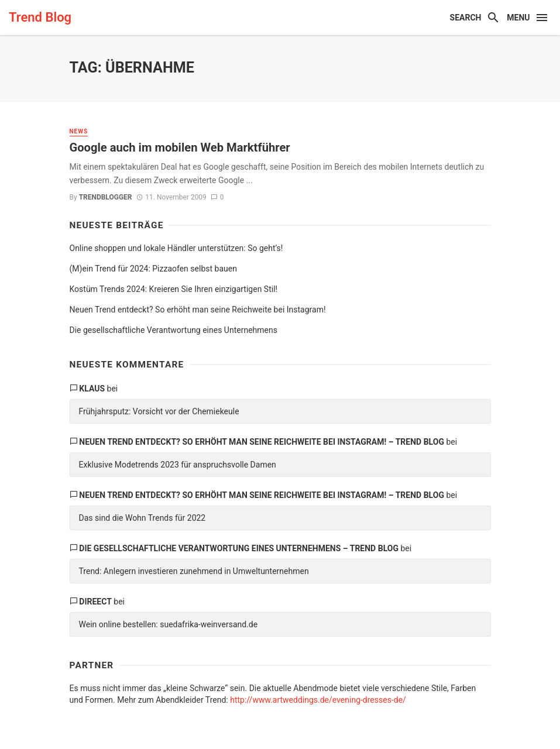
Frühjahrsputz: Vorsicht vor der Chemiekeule (159, 411)
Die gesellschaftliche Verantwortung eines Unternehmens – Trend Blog (239, 548)
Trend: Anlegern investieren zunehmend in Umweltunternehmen (194, 571)
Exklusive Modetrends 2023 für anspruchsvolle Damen (178, 465)
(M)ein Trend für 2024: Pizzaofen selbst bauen (153, 269)
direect (95, 602)
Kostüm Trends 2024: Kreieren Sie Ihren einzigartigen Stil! (174, 289)
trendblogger (106, 197)
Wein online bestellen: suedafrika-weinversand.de (169, 624)
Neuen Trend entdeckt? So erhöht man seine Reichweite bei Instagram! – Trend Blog (262, 442)
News (79, 131)
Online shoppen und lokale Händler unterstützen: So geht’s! (176, 248)
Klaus (92, 389)
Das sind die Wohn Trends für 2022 (142, 518)
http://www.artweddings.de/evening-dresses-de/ (318, 700)
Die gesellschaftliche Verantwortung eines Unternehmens (174, 330)
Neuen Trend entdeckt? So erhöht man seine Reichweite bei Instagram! (198, 310)
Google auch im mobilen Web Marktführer (180, 147)
